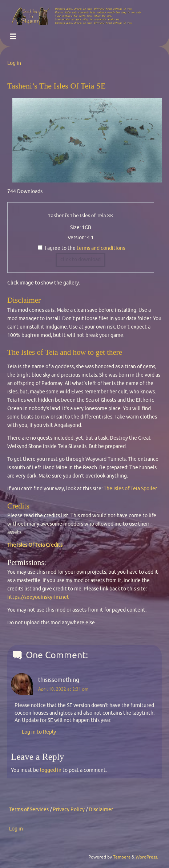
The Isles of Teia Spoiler (130, 489)
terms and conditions (101, 248)
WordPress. (147, 857)
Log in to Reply (39, 732)
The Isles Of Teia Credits (35, 545)
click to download (81, 260)
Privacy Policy (69, 810)
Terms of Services (29, 810)
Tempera (122, 857)
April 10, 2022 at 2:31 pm (63, 689)
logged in (51, 770)
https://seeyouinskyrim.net (38, 597)
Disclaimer (101, 810)
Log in (14, 63)
